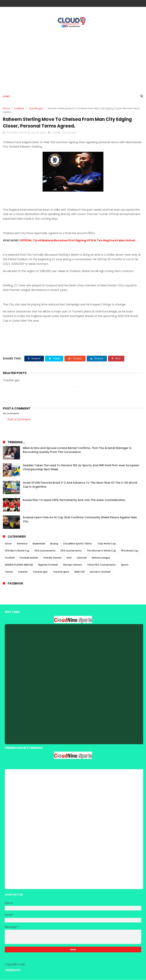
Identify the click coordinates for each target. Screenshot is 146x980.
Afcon (8, 544)
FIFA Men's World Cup (17, 551)
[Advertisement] (73, 59)
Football (19, 109)
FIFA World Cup (130, 551)
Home (6, 97)
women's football (100, 572)
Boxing (54, 544)
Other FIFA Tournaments (101, 565)
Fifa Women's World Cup (102, 551)
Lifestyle (82, 558)
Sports (125, 565)
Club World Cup (107, 544)
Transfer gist (36, 109)
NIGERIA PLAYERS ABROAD (19, 565)
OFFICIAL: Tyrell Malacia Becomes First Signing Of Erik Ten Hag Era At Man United (77, 241)
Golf (69, 558)
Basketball (39, 544)
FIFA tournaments (45, 551)
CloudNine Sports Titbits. (78, 544)
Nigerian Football (48, 565)
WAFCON (79, 572)
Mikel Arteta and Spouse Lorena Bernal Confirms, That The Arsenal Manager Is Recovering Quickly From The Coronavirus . (77, 450)
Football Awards (29, 558)
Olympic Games (72, 565)
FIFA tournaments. (71, 551)
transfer (23, 572)
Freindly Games (52, 558)
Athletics (22, 544)
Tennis (9, 572)
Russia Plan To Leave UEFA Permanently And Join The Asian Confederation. (74, 500)
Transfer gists (61, 572)
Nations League (101, 558)
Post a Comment (19, 420)
